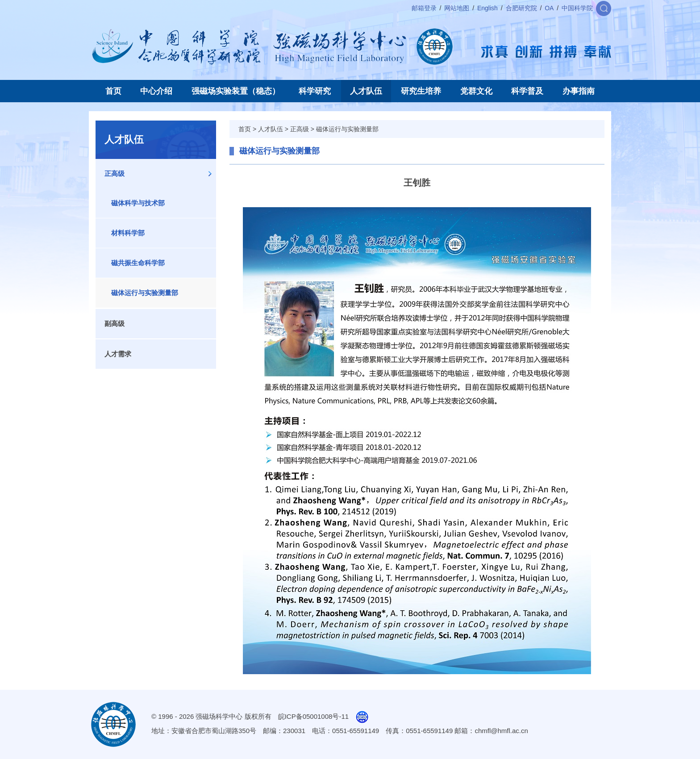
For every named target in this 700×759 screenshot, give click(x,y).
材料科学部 (128, 233)
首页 (113, 91)
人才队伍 (366, 91)
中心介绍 (156, 91)
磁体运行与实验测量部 (145, 293)
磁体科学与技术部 (138, 203)
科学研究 (315, 91)
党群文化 (476, 91)
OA (549, 8)
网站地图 (457, 8)
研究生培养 (421, 91)
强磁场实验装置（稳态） (236, 91)
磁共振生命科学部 (138, 263)
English (487, 8)
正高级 (115, 173)
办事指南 (579, 91)
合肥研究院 (521, 8)
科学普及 (527, 91)
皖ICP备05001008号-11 (313, 716)
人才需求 (118, 354)
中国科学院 (577, 8)
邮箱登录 (424, 8)
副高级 (115, 323)
